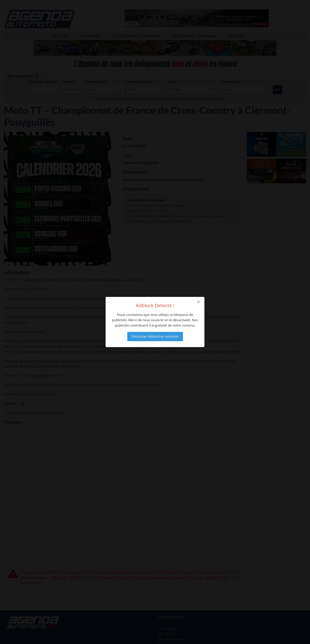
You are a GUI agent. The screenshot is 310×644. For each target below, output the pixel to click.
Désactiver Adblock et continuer (155, 336)
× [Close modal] (198, 302)
